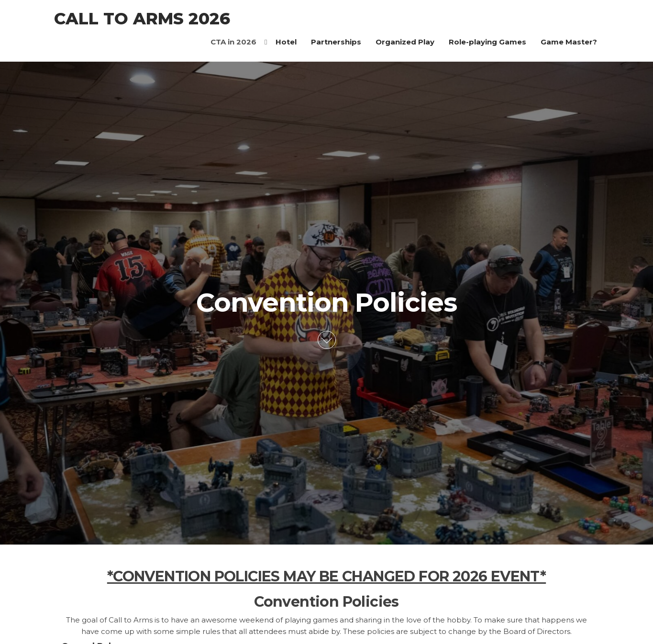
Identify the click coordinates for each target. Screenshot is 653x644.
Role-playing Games (487, 42)
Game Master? (569, 42)
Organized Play (405, 42)
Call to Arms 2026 (142, 19)
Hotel (286, 42)
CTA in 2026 (233, 42)
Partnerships (336, 42)
